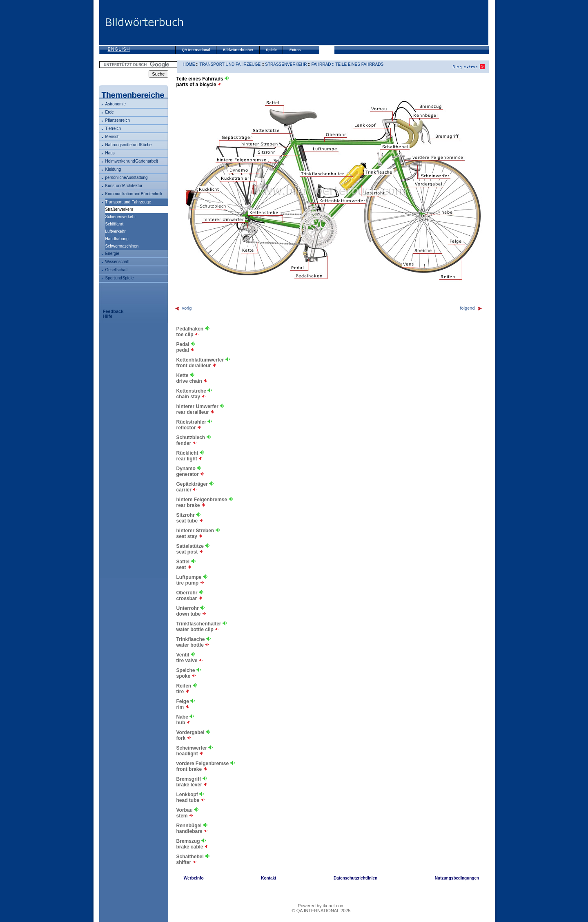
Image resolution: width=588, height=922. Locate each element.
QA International (196, 50)
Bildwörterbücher (238, 50)
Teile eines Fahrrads (359, 64)
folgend (471, 308)
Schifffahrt (115, 224)
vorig (183, 308)
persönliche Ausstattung (127, 177)
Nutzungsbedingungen (457, 878)
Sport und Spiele (120, 278)
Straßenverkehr (286, 64)
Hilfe (108, 316)
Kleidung (113, 169)
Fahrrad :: (324, 64)
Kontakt (268, 878)
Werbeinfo (194, 878)
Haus (110, 153)
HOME (189, 64)
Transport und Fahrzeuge (128, 202)
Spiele (271, 50)
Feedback (113, 311)
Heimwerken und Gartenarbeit (132, 161)
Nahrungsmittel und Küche (129, 145)
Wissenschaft (117, 262)
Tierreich (113, 128)
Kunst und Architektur (124, 186)
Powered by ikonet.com (321, 906)
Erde (110, 112)
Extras (295, 50)
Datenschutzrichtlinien (355, 878)
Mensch (112, 137)
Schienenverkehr (121, 217)
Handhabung (117, 239)
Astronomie (116, 104)
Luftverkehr (116, 231)
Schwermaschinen (122, 246)
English (119, 49)
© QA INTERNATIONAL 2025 (321, 911)
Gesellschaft (117, 270)
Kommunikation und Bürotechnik (134, 194)
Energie (112, 253)
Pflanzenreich (118, 120)
